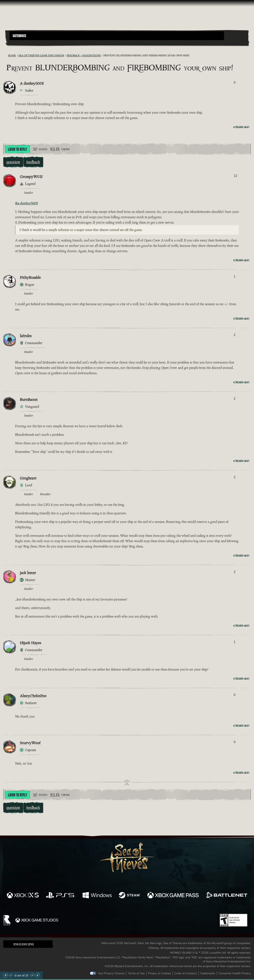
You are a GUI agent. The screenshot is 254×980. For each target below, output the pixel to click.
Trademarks (208, 973)
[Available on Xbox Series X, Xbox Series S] (23, 896)
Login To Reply (17, 149)
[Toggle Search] (19, 42)
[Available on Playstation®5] (61, 896)
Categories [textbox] (19, 36)
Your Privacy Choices (111, 973)
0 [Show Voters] (235, 82)
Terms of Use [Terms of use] (136, 973)
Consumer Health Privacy (235, 973)
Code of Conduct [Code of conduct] (186, 973)
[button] (117, 36)
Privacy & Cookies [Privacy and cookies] (160, 973)
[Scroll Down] (32, 975)
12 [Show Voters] (236, 176)
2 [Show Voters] (235, 335)
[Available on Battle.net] (227, 896)
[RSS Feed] (6, 55)
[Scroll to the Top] (6, 975)
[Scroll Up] (11, 975)
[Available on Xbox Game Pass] (173, 896)
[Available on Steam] (130, 896)
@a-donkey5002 (26, 203)
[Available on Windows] (97, 896)
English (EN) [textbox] (24, 944)
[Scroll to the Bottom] (38, 975)
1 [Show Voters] (235, 277)
